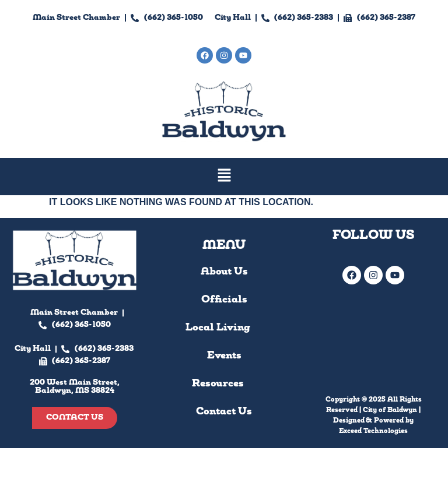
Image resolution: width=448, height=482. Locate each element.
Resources (224, 384)
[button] (224, 177)
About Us (224, 272)
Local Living (224, 328)
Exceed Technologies (373, 431)
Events (224, 356)
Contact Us (224, 412)
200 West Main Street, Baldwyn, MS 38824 (224, 79)
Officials (224, 300)
